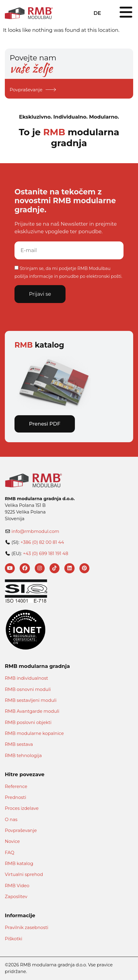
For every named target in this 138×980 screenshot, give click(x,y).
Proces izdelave (22, 809)
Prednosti (16, 797)
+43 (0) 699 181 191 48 (46, 554)
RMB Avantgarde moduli (32, 711)
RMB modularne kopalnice (34, 733)
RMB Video (17, 886)
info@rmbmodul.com (35, 531)
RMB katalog (19, 864)
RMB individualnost (26, 678)
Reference (16, 786)
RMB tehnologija (23, 756)
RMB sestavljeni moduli (31, 700)
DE (97, 13)
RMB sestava (19, 744)
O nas (11, 820)
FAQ (10, 853)
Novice (12, 841)
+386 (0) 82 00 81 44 (42, 542)
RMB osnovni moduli (28, 689)
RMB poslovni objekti (28, 722)
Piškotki (14, 939)
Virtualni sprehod (24, 874)
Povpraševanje (21, 830)
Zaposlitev (16, 897)
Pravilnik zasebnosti (27, 928)
